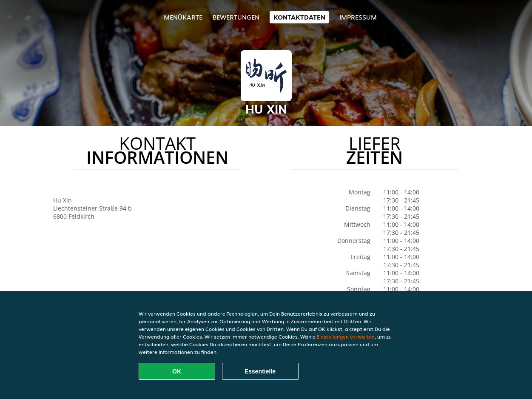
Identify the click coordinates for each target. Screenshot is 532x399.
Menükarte (183, 17)
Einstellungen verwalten (346, 337)
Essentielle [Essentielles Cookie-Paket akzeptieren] (260, 371)
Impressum (358, 17)
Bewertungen (236, 17)
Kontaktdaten (299, 17)
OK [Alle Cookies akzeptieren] (177, 371)
